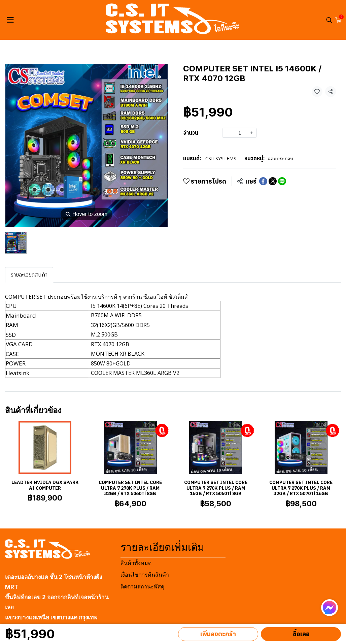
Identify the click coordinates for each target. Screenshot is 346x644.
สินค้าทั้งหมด (136, 563)
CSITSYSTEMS (221, 158)
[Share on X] (273, 181)
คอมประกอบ (280, 158)
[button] (329, 20)
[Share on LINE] (282, 181)
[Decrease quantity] (227, 133)
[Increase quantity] (252, 133)
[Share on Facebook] (263, 181)
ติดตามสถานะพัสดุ (142, 587)
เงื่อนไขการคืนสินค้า (145, 575)
